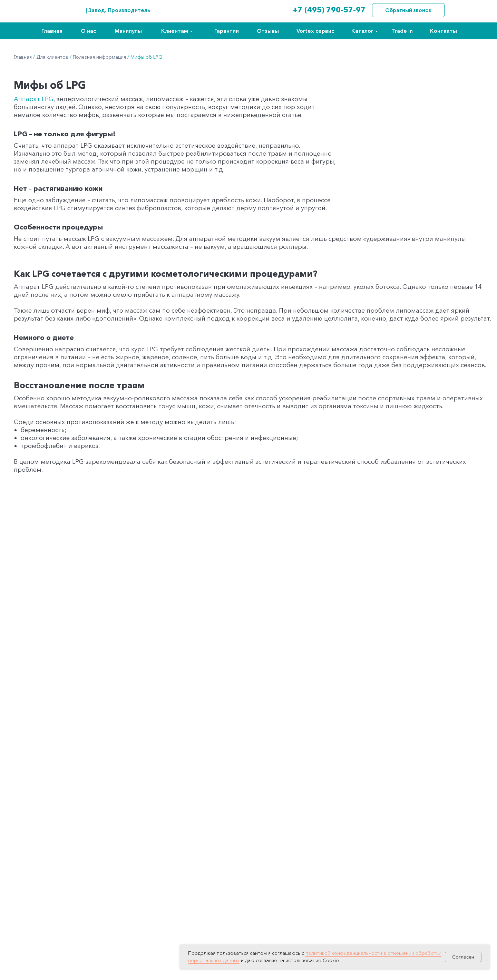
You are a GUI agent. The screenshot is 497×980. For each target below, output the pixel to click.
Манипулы (128, 31)
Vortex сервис (315, 31)
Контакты (444, 31)
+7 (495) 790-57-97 (329, 10)
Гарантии (227, 31)
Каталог (362, 31)
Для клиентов (52, 57)
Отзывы (268, 31)
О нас (88, 31)
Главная (52, 31)
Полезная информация (99, 57)
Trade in (402, 31)
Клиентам (175, 31)
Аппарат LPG (34, 99)
